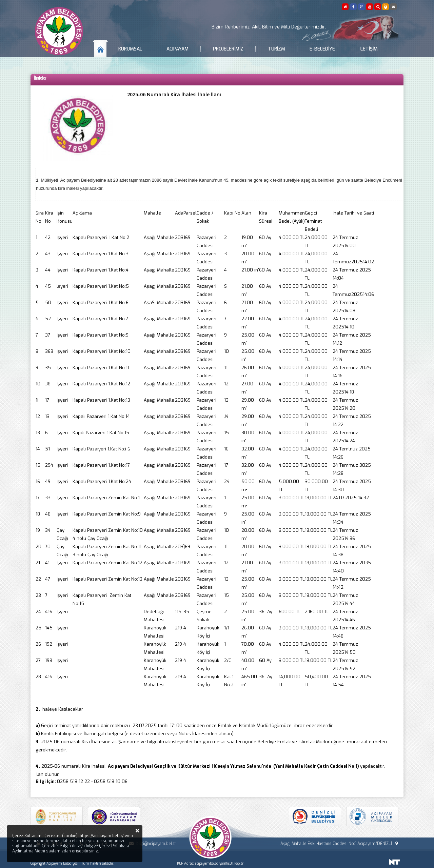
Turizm (277, 49)
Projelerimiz (228, 49)
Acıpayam (177, 49)
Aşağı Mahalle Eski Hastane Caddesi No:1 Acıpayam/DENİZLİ (340, 844)
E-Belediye (322, 49)
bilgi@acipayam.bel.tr (152, 844)
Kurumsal (130, 49)
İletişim (369, 49)
